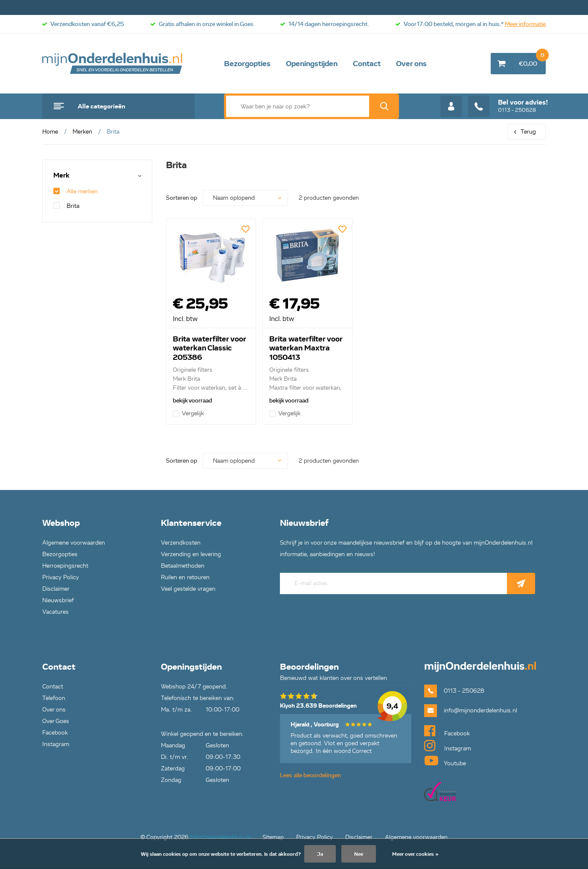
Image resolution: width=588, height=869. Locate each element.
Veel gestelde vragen (188, 589)
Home (50, 132)
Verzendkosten (181, 543)
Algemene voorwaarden (74, 543)
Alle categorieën (102, 106)
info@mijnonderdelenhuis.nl (480, 710)
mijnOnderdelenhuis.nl (113, 64)
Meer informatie (525, 24)
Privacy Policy (61, 577)
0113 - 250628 (508, 106)
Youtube (445, 761)
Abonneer (521, 583)
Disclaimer (56, 589)
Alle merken (76, 191)
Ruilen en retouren (185, 577)
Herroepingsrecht (65, 566)
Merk (61, 176)
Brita (66, 206)
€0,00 (532, 60)
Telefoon (54, 698)
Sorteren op (182, 198)
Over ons (411, 64)
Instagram (56, 744)
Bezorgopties (247, 64)
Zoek (384, 106)
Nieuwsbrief (58, 600)
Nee (359, 854)
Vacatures (55, 612)
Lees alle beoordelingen (310, 775)
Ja (320, 854)
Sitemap (273, 837)
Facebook (55, 733)
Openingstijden (312, 64)
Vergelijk (188, 413)
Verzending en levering (191, 554)
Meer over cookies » (415, 854)
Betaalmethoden (183, 566)
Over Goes (56, 721)
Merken (82, 132)
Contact (367, 64)
